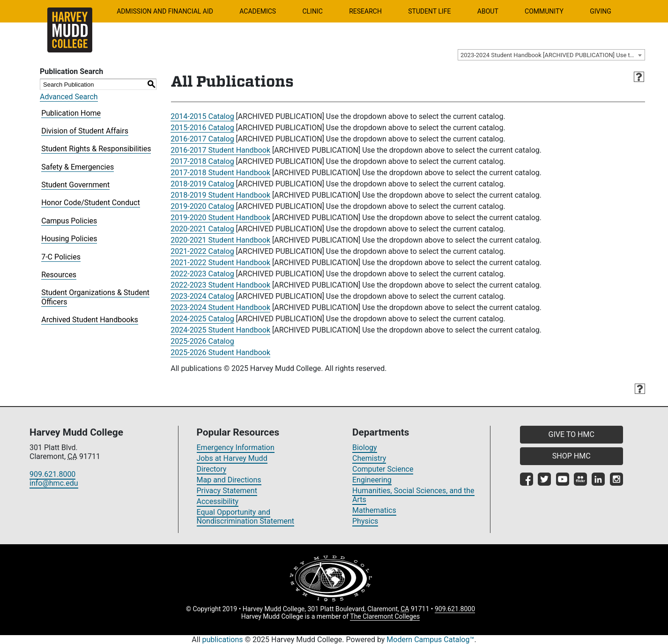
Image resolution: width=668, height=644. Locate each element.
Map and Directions (229, 480)
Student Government (75, 185)
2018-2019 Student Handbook (220, 195)
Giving (601, 11)
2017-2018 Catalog (202, 161)
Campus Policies (69, 221)
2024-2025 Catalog (202, 319)
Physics (365, 521)
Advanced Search (69, 97)
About (488, 11)
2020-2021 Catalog (202, 229)
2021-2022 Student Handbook (220, 263)
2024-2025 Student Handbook (220, 330)
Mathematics (374, 510)
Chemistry (369, 458)
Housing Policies (69, 239)
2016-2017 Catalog (202, 139)
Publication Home (71, 113)
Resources (59, 275)
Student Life (429, 11)
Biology (365, 448)
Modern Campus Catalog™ (430, 640)
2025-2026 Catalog (202, 341)
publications (223, 640)
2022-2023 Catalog (202, 274)
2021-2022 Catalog (202, 251)
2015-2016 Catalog (202, 128)
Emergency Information (236, 448)
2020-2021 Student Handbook (220, 240)
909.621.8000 (52, 474)
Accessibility (218, 501)
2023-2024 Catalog (202, 296)
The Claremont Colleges (385, 616)
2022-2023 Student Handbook (220, 285)
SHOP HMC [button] (572, 456)
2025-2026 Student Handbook (220, 352)
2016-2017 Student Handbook (220, 150)
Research (365, 11)
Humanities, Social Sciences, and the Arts (413, 495)
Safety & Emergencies (78, 167)
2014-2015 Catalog (202, 116)
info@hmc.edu (54, 483)
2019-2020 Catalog (202, 206)
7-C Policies (61, 257)
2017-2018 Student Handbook (220, 173)
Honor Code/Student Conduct (90, 203)
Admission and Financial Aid (165, 11)
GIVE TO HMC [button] (572, 434)
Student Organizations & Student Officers (95, 297)
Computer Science (383, 469)
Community (544, 11)
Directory (212, 469)
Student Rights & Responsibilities (96, 149)
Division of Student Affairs (85, 131)
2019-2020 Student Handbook (220, 218)
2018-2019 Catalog (202, 184)
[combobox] (551, 55)
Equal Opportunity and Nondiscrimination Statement (246, 517)
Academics (258, 11)
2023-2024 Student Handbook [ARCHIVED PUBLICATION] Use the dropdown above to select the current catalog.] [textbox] (553, 55)
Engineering (372, 480)
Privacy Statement (227, 491)
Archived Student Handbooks (90, 320)
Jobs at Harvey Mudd (232, 458)
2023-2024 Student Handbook (220, 307)
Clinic (312, 11)
